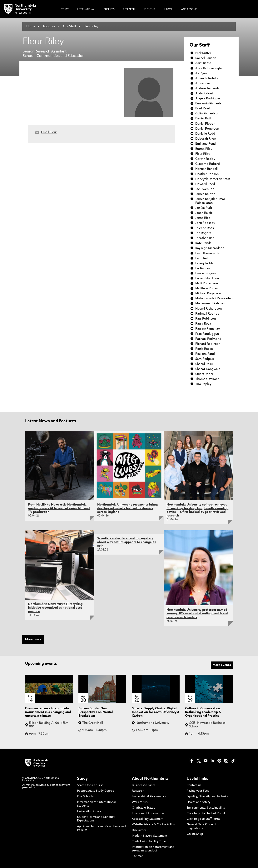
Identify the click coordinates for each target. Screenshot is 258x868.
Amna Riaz (203, 83)
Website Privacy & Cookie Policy (153, 825)
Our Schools (85, 797)
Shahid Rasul (204, 364)
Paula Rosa (203, 324)
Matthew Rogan (207, 289)
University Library (89, 812)
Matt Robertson (207, 284)
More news (33, 639)
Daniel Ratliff (205, 119)
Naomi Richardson (208, 309)
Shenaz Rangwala (208, 369)
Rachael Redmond (208, 339)
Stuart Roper (204, 374)
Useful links (197, 779)
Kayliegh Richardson (210, 248)
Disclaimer (139, 830)
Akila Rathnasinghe (209, 68)
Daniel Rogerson (207, 129)
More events (222, 665)
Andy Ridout (204, 94)
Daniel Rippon (205, 124)
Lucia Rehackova (207, 278)
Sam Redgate (205, 359)
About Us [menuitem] (149, 9)
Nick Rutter (203, 53)
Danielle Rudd (205, 134)
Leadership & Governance (149, 797)
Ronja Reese (204, 349)
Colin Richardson (207, 114)
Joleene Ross (205, 228)
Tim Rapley (203, 384)
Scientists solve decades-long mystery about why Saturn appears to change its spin (127, 542)
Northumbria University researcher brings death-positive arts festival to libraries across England (128, 508)
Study (82, 779)
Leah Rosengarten (208, 253)
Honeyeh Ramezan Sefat (213, 179)
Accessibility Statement (148, 819)
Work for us (140, 802)
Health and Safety (198, 802)
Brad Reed (203, 109)
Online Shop (195, 834)
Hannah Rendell (206, 169)
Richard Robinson (208, 344)
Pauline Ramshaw (208, 329)
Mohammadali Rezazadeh (214, 299)
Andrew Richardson (209, 88)
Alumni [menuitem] (168, 9)
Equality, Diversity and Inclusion (208, 797)
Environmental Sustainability (206, 808)
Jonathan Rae (205, 238)
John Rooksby (205, 223)
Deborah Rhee (206, 139)
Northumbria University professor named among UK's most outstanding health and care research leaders (197, 614)
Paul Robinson (206, 319)
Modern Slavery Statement (150, 836)
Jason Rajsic (204, 213)
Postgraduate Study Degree (96, 791)
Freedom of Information (148, 813)
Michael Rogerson (208, 294)
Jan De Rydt (204, 208)
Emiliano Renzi (206, 144)
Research (138, 791)
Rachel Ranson (206, 58)
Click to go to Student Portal (206, 813)
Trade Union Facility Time (149, 842)
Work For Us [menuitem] (189, 9)
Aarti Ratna (203, 63)
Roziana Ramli (205, 354)
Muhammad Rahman (210, 304)
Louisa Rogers (206, 273)
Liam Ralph (203, 258)
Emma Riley (204, 149)
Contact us (194, 785)
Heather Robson (207, 174)
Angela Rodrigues (208, 99)
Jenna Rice (203, 218)
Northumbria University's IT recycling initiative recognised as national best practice (55, 608)
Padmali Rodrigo (207, 314)
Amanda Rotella (207, 78)
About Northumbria (150, 779)
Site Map (138, 856)
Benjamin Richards (208, 104)
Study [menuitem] (65, 9)
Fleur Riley (91, 27)
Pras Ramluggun (207, 334)
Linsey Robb (204, 263)
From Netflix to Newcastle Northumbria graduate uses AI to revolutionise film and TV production (59, 508)
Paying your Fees (198, 791)
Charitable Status (143, 808)
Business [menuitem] (109, 9)
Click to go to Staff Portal (204, 819)
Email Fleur (49, 132)
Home (31, 27)
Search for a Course (90, 785)
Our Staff (70, 27)
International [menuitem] (86, 9)
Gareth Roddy (205, 159)
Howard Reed (205, 184)
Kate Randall (204, 243)
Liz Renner (203, 268)
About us (49, 27)
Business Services (144, 785)
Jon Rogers (203, 233)
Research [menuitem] (129, 9)
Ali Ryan (201, 73)
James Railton (205, 194)
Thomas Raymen (207, 379)
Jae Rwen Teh (205, 189)
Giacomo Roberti (208, 164)
